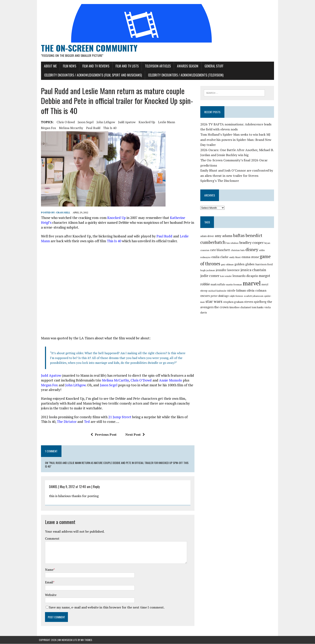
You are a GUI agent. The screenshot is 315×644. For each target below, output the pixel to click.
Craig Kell (61, 213)
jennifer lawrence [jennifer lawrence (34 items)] (228, 270)
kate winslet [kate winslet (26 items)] (218, 276)
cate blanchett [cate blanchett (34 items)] (221, 250)
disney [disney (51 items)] (252, 250)
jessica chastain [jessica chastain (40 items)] (254, 270)
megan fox (184, 122)
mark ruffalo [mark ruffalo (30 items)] (208, 285)
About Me (48, 66)
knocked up (145, 122)
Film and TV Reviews (94, 66)
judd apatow (125, 122)
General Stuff (212, 66)
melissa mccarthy (51, 128)
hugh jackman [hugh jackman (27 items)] (208, 271)
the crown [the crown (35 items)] (208, 309)
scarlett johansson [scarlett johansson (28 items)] (236, 297)
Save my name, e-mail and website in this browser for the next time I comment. (105, 607)
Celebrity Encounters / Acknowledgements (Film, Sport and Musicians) (91, 75)
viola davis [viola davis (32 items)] (258, 309)
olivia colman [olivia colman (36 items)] (241, 291)
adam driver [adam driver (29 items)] (208, 236)
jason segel (84, 122)
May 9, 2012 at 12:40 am (73, 487)
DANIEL (51, 487)
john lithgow (104, 122)
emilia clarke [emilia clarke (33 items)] (220, 257)
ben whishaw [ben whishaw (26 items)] (233, 243)
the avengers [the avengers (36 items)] (264, 303)
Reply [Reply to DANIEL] (94, 487)
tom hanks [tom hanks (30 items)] (244, 309)
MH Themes (86, 640)
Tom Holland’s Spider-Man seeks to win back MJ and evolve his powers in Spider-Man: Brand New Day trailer (236, 140)
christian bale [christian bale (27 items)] (238, 250)
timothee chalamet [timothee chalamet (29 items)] (227, 309)
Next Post (134, 435)
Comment (50, 539)
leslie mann (165, 122)
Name (47, 570)
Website (49, 595)
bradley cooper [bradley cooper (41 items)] (252, 243)
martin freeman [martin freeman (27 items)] (224, 285)
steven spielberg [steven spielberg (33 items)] (242, 303)
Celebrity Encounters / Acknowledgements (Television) (184, 75)
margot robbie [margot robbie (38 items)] (261, 276)
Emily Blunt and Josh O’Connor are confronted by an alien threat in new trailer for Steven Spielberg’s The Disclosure (237, 176)
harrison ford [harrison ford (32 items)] (265, 264)
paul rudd (73, 128)
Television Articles (156, 66)
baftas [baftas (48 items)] (239, 236)
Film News (67, 66)
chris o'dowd (64, 122)
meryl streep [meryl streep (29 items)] (259, 285)
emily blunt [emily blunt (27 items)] (236, 257)
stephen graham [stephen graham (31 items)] (220, 303)
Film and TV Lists (125, 66)
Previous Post (103, 435)
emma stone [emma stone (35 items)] (251, 257)
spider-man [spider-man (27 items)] (253, 297)
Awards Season (186, 66)
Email (47, 582)
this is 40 (90, 128)
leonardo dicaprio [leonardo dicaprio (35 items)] (237, 276)
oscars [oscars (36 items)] (256, 291)
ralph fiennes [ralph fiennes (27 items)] (219, 297)
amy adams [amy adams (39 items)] (224, 236)
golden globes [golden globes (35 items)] (245, 264)
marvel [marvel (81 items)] (242, 283)
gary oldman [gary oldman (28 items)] (228, 265)
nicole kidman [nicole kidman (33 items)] (221, 291)
